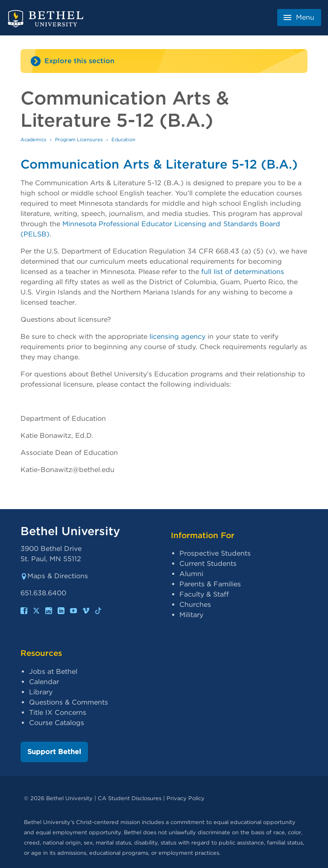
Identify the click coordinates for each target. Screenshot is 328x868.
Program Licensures (79, 140)
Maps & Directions (54, 576)
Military (191, 615)
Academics (34, 140)
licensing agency (177, 336)
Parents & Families (210, 584)
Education (123, 140)
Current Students (208, 564)
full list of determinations (243, 272)
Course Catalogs (57, 723)
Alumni (191, 574)
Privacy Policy (186, 798)
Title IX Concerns (58, 712)
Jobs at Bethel (53, 671)
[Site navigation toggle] (164, 61)
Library (41, 692)
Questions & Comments (69, 702)
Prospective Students (215, 553)
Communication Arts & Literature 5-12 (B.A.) (159, 164)
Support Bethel (54, 752)
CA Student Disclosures (130, 798)
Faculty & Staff (204, 594)
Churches (195, 604)
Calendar (44, 682)
